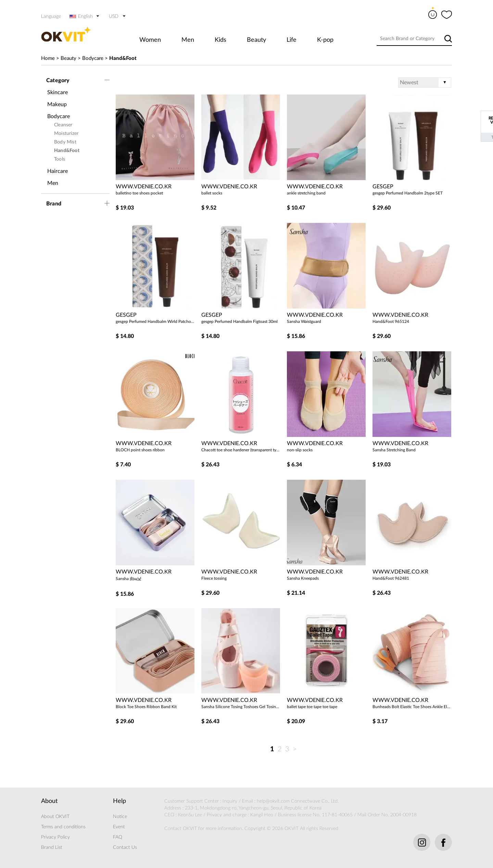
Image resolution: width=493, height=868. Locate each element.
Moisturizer (66, 134)
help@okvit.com (273, 801)
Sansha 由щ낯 (129, 579)
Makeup (57, 104)
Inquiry (230, 801)
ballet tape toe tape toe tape (312, 707)
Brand (54, 204)
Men (188, 40)
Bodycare (93, 58)
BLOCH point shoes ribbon (140, 450)
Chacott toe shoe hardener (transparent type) (241, 450)
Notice (120, 817)
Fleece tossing (214, 578)
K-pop (325, 40)
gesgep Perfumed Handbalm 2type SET (408, 193)
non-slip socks (300, 450)
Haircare (58, 171)
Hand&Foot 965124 (391, 322)
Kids (220, 40)
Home (48, 58)
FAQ (118, 837)
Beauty (256, 40)
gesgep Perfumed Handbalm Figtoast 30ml (239, 322)
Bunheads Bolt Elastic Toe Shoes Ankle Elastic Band (412, 707)
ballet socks (212, 193)
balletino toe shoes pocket (139, 193)
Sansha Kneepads (303, 578)
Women (150, 40)
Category (58, 80)
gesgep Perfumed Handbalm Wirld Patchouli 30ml (155, 322)
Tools (60, 159)
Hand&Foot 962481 (391, 578)
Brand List (52, 847)
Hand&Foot (123, 58)
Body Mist (65, 142)
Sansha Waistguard (304, 322)
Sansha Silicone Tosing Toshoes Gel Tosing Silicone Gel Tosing (241, 707)
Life (292, 40)
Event (119, 827)
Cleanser (63, 125)
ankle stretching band (306, 193)
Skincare (58, 92)
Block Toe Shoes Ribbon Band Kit (146, 707)
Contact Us (125, 847)
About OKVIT (55, 817)
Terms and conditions (63, 827)
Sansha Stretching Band (394, 450)
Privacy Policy (55, 837)
